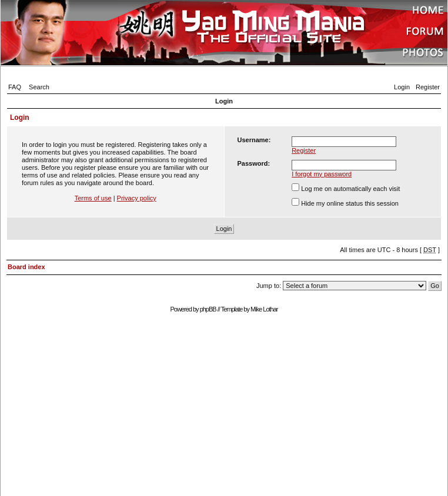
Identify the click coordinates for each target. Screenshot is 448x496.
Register (428, 87)
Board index (26, 267)
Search (39, 87)
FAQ (15, 87)
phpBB (208, 309)
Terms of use (93, 198)
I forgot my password (322, 174)
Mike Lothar (264, 309)
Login (402, 87)
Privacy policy (137, 198)
